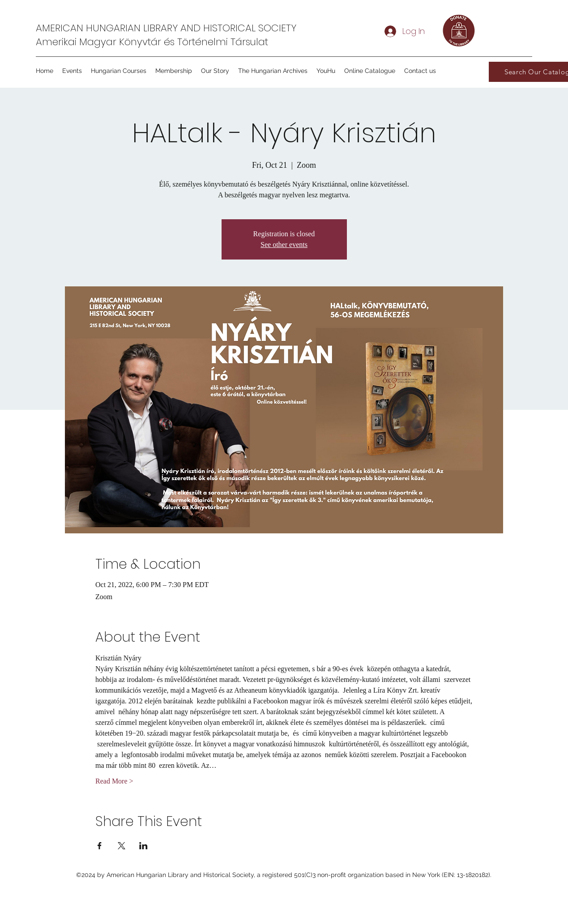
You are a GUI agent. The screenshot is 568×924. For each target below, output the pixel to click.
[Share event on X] (122, 846)
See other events (284, 245)
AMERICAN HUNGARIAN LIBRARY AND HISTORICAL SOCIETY (166, 28)
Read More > (114, 781)
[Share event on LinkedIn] (143, 846)
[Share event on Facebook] (100, 846)
